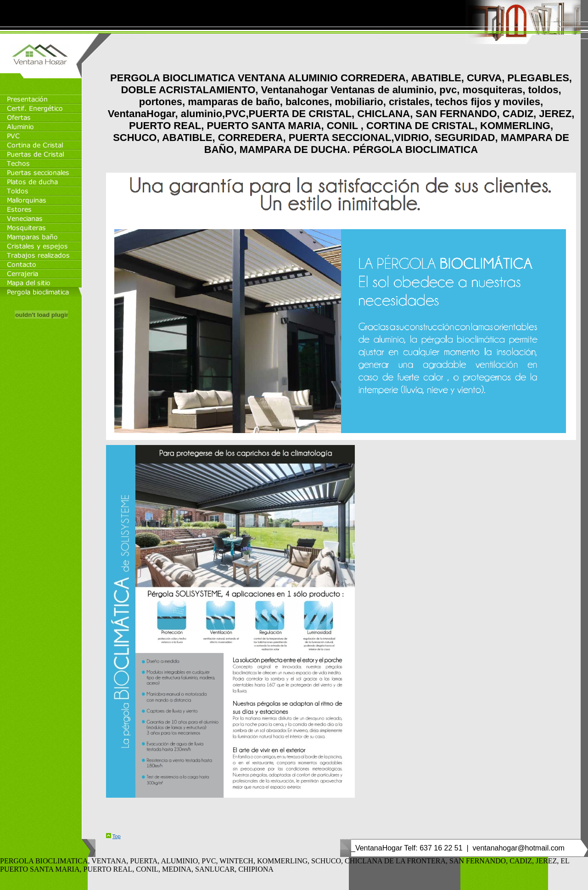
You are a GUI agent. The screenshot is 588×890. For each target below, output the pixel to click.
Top (117, 836)
